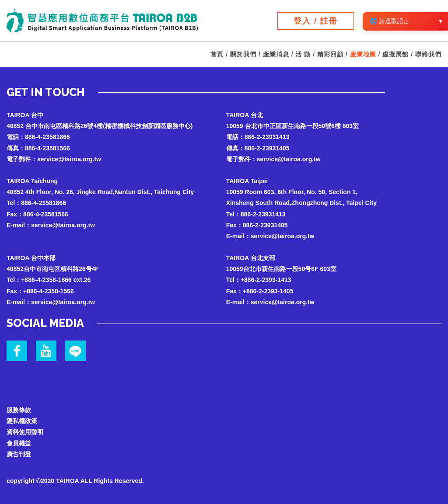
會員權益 (19, 443)
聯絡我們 (428, 54)
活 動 (303, 54)
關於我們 (243, 54)
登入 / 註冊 (316, 21)
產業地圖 (363, 54)
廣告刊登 (19, 454)
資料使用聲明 (25, 432)
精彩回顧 (330, 54)
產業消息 (276, 54)
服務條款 (19, 410)
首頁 (217, 54)
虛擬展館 (395, 54)
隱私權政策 (22, 421)
